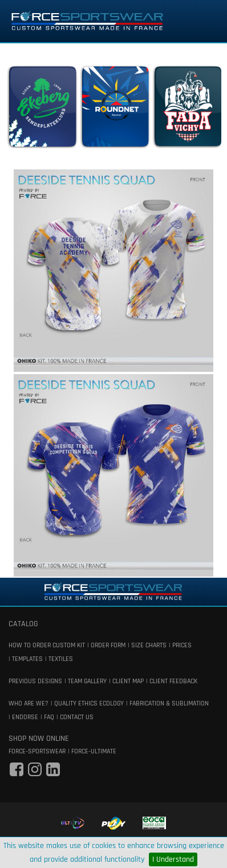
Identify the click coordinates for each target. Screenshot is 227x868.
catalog (23, 624)
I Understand (173, 859)
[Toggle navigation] (202, 21)
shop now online (39, 739)
